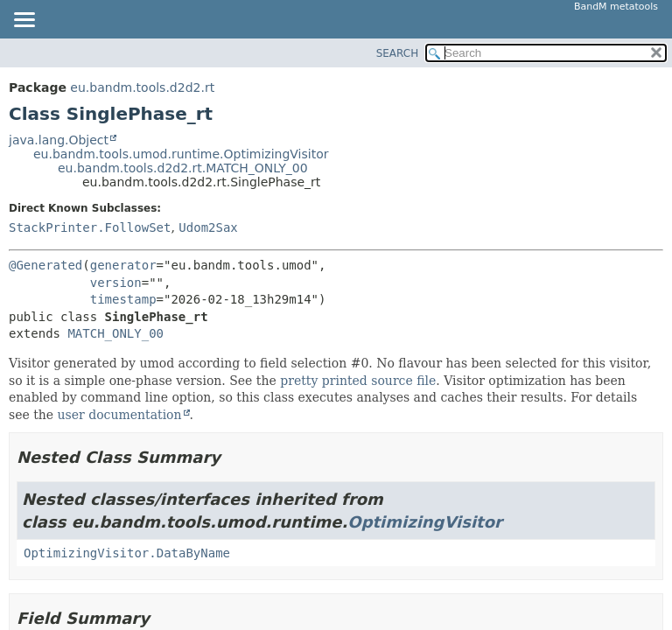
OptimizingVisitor (425, 522)
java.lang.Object (59, 140)
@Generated (45, 265)
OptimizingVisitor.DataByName (127, 553)
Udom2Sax (208, 227)
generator (123, 265)
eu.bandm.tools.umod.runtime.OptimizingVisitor (181, 154)
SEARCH (398, 53)
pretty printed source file (358, 381)
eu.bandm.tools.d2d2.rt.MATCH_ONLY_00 (183, 168)
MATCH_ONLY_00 (115, 333)
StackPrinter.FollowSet (90, 227)
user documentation (120, 415)
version (116, 283)
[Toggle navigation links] (24, 21)
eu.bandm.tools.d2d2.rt (142, 87)
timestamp (123, 299)
